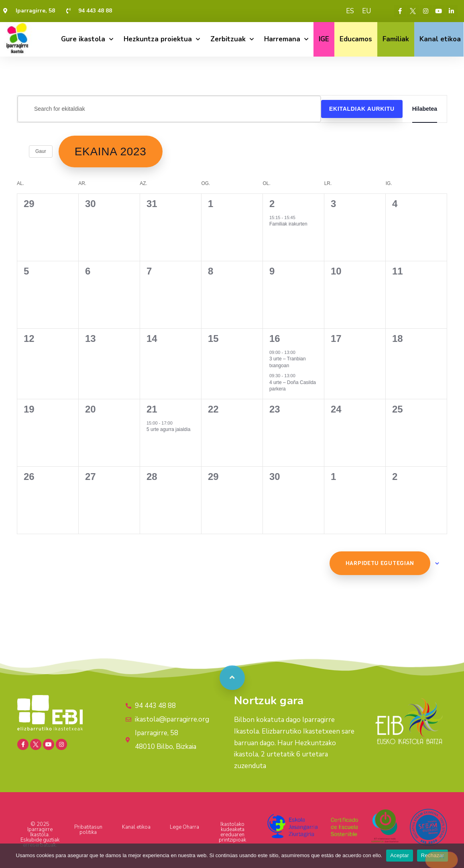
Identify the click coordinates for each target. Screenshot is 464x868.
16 (275, 338)
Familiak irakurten (288, 224)
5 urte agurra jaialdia (168, 429)
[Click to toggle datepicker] (111, 152)
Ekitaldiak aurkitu (362, 109)
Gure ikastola (87, 39)
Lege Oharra (184, 827)
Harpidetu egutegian (380, 563)
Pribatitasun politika (88, 830)
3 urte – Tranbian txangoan (288, 362)
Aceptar (400, 855)
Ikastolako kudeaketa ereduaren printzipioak (232, 832)
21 (152, 409)
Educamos (356, 39)
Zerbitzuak (232, 39)
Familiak (396, 39)
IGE (324, 39)
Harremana (286, 39)
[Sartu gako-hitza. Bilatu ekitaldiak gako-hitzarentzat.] (169, 109)
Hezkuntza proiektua (162, 39)
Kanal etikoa (440, 39)
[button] (232, 669)
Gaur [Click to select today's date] (41, 151)
